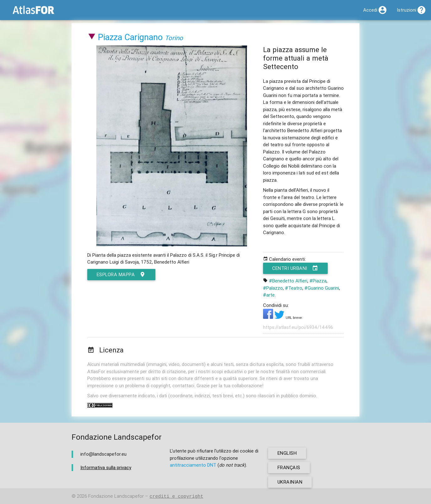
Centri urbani (296, 268)
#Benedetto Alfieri (288, 281)
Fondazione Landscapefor (116, 496)
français (289, 467)
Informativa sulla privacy (106, 467)
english (287, 453)
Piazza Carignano (130, 37)
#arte (269, 295)
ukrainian (290, 482)
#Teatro (294, 288)
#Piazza (318, 281)
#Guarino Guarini (322, 288)
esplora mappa (121, 275)
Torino (174, 38)
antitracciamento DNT (193, 465)
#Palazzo (273, 288)
